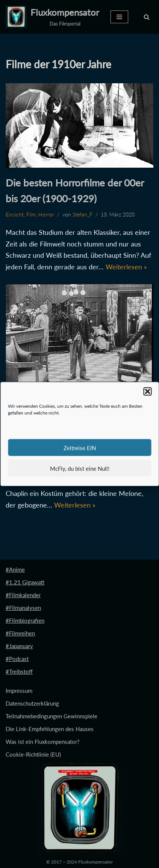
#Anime (15, 569)
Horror (46, 215)
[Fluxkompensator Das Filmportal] (52, 17)
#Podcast (17, 659)
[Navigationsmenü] (119, 17)
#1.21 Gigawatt (25, 582)
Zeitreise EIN (80, 448)
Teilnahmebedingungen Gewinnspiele (51, 716)
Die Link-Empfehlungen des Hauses (50, 729)
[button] (147, 392)
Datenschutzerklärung (32, 703)
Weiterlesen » (126, 267)
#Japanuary (19, 646)
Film (31, 215)
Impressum (19, 691)
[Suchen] (147, 17)
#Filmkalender (23, 595)
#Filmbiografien (25, 620)
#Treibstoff (19, 671)
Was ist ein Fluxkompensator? (43, 742)
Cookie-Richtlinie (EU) (33, 754)
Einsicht (15, 215)
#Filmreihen (20, 633)
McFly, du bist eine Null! (80, 468)
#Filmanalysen (23, 608)
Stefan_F (83, 215)
